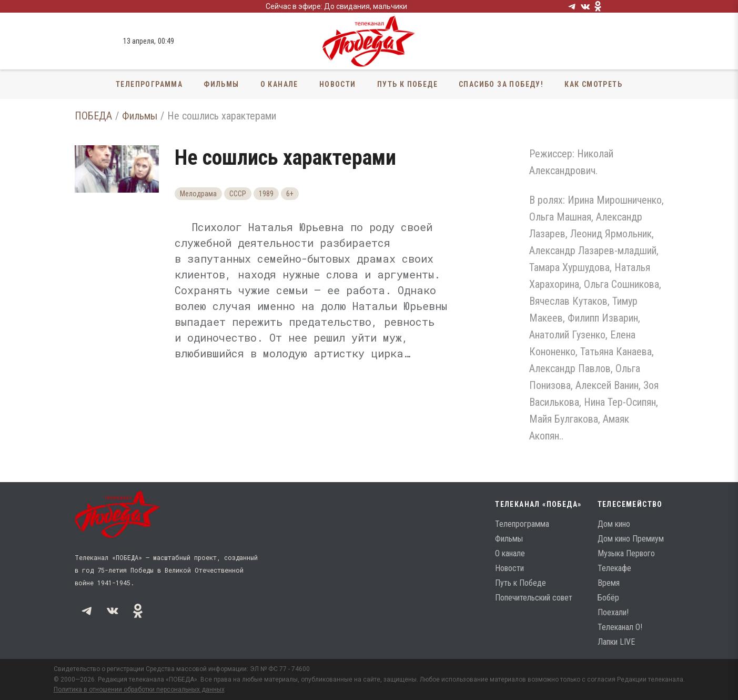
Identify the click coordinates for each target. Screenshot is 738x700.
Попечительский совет (534, 598)
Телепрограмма (149, 84)
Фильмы (221, 84)
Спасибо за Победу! (501, 84)
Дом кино (614, 524)
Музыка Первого (626, 553)
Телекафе (614, 568)
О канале (279, 84)
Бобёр (608, 598)
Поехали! (613, 612)
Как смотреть (593, 84)
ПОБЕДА (93, 116)
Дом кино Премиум (631, 539)
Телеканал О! (620, 627)
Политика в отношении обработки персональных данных (139, 689)
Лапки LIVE (616, 642)
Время (609, 583)
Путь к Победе (407, 84)
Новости (338, 84)
